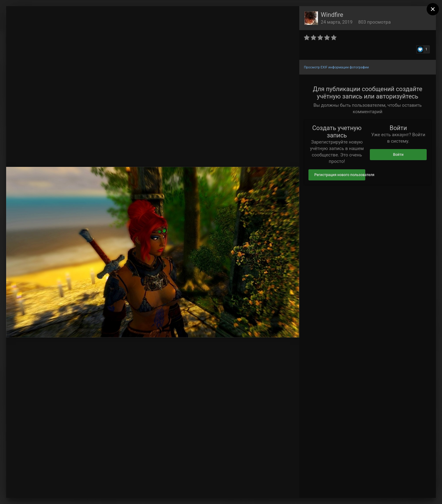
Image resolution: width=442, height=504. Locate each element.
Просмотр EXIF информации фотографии (336, 67)
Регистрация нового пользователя (340, 175)
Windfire (332, 15)
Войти (398, 155)
